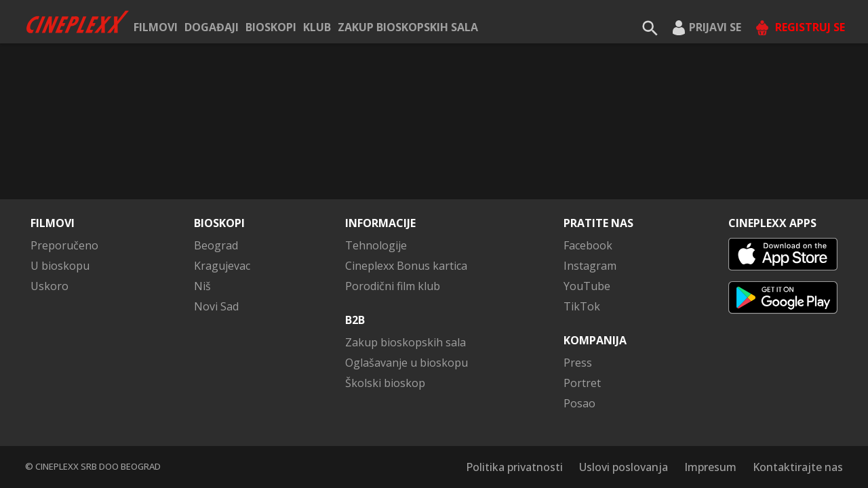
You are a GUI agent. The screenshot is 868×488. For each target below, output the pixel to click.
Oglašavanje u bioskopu (407, 363)
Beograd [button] (216, 245)
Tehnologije (376, 245)
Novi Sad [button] (216, 306)
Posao (579, 403)
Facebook (588, 245)
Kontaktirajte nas (798, 467)
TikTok (582, 306)
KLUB (317, 27)
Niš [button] (202, 286)
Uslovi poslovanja (624, 467)
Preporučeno (64, 245)
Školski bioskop (385, 383)
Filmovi (156, 27)
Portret (582, 383)
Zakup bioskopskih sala (408, 27)
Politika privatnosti (514, 467)
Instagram (590, 266)
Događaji (212, 27)
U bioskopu (60, 266)
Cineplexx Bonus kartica (406, 266)
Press (578, 363)
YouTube (587, 286)
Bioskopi (271, 27)
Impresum (710, 467)
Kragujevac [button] (222, 266)
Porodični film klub (393, 286)
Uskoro (50, 286)
